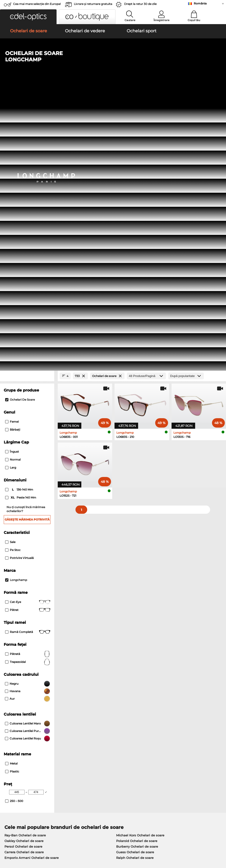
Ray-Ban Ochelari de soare (25, 560)
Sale (10, 267)
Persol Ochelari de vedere (134, 611)
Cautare (130, 20)
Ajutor (155, 732)
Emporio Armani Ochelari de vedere (33, 628)
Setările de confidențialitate (24, 746)
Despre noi (12, 732)
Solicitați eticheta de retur (96, 751)
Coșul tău (194, 20)
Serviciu (83, 732)
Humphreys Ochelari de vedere (29, 622)
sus (219, 840)
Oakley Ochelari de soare (24, 566)
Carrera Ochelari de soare (24, 577)
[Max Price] (36, 517)
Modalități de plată (91, 740)
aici (126, 682)
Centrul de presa (16, 740)
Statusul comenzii (164, 757)
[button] (28, 17)
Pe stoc (13, 275)
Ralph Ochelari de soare (135, 583)
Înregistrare (161, 20)
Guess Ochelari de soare (135, 577)
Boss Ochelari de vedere (133, 622)
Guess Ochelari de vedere (134, 606)
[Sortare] (186, 101)
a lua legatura (14, 751)
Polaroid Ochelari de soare (137, 566)
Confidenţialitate (46, 840)
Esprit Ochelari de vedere (134, 617)
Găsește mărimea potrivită (27, 244)
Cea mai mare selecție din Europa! (37, 4)
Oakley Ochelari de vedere (25, 611)
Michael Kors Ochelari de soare (140, 560)
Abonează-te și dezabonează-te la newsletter (185, 746)
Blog (153, 751)
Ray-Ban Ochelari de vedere (26, 606)
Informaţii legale (16, 846)
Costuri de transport (92, 746)
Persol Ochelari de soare (23, 571)
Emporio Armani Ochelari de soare (32, 583)
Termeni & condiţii (17, 840)
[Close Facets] (27, 101)
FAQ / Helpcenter (163, 740)
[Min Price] (17, 517)
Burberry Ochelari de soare (137, 571)
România (200, 3)
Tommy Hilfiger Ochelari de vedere (141, 628)
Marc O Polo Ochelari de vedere (29, 617)
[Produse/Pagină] (146, 101)
